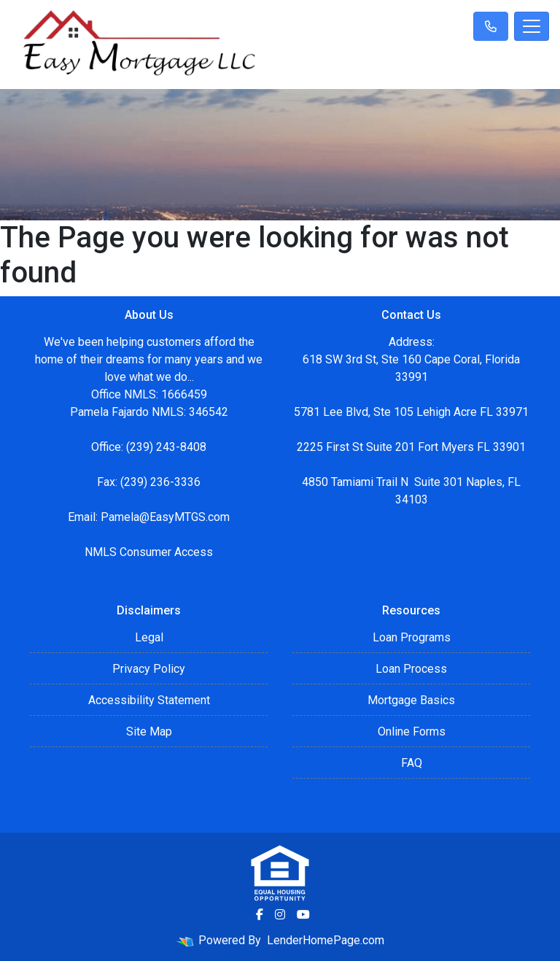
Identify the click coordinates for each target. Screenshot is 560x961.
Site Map (149, 732)
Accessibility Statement (149, 700)
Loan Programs (412, 637)
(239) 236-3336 (160, 482)
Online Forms (412, 732)
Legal (149, 637)
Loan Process (411, 669)
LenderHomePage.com (326, 940)
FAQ (412, 763)
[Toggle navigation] (532, 26)
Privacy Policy (149, 669)
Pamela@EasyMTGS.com (165, 517)
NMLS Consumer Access (149, 552)
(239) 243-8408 (166, 447)
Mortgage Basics (411, 700)
